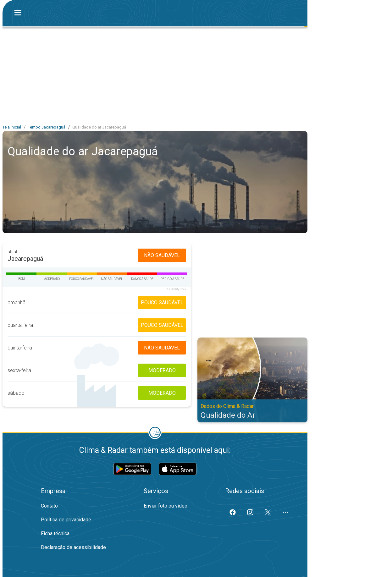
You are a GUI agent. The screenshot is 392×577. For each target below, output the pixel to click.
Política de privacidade (66, 520)
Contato (49, 506)
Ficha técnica (55, 533)
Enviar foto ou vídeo (166, 506)
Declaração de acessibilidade (73, 547)
